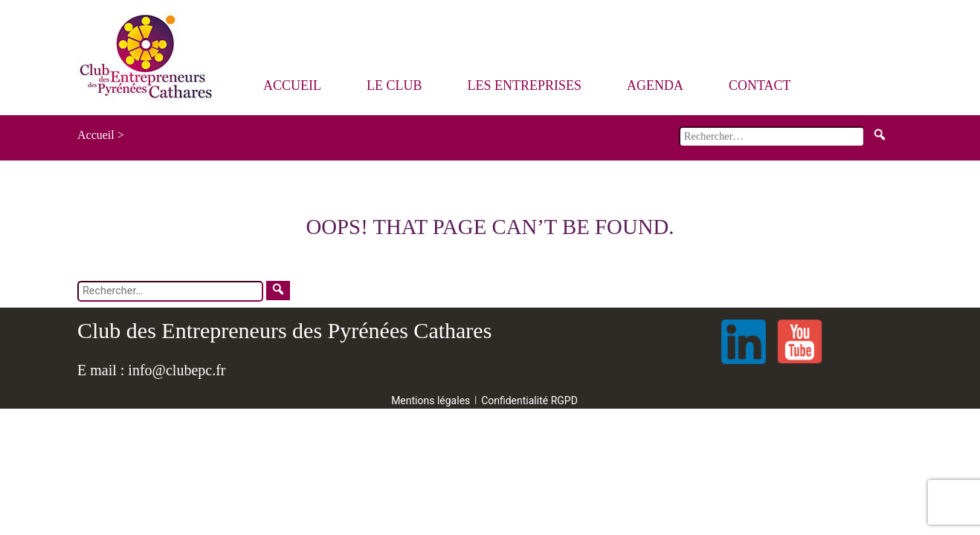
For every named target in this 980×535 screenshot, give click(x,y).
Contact (760, 85)
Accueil (292, 85)
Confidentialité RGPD (529, 401)
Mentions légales (431, 401)
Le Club (394, 85)
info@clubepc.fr (177, 370)
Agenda (655, 85)
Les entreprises (525, 85)
